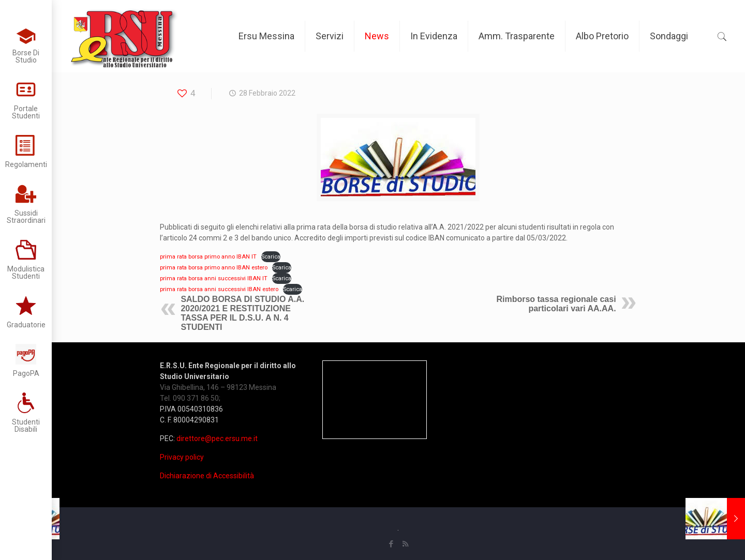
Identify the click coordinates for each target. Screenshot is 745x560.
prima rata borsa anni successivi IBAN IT (214, 278)
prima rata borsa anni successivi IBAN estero (219, 289)
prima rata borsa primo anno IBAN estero (214, 268)
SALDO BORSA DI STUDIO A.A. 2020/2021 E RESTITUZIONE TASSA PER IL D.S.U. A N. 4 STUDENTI (242, 313)
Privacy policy (182, 457)
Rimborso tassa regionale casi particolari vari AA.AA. (556, 304)
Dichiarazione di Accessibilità (207, 476)
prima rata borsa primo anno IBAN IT (208, 257)
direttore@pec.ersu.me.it (217, 438)
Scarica (271, 257)
